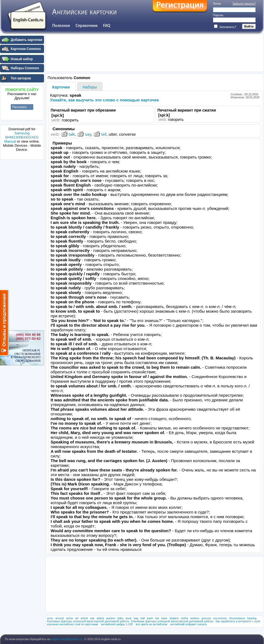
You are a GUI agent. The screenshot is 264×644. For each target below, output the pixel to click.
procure (206, 618)
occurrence (220, 618)
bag (136, 618)
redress (195, 618)
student (174, 618)
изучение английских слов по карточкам (72, 624)
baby (120, 618)
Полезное (61, 25)
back (129, 618)
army (50, 618)
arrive (69, 618)
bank (150, 618)
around (60, 618)
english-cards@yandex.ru (67, 639)
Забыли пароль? (244, 4)
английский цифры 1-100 (117, 624)
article (84, 618)
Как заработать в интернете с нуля (238, 621)
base (164, 618)
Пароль (218, 15)
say (84, 134)
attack (100, 618)
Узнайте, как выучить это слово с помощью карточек (105, 100)
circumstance (237, 618)
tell (100, 134)
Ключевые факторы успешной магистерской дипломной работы (88, 621)
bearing (252, 618)
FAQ (107, 25)
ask (92, 618)
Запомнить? (225, 27)
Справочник (87, 25)
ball (143, 618)
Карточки (61, 87)
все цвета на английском (152, 624)
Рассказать (20, 107)
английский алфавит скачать (189, 624)
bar (157, 618)
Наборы (90, 87)
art (77, 618)
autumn (111, 618)
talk (68, 134)
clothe (184, 618)
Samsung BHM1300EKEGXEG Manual (21, 137)
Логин (217, 4)
